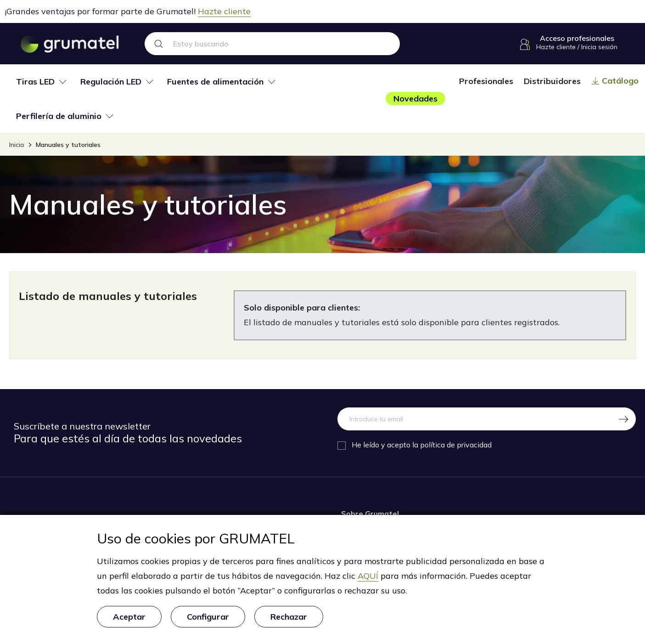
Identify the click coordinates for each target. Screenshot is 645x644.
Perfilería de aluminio (59, 116)
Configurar (208, 617)
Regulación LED (111, 82)
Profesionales (486, 81)
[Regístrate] (624, 419)
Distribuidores (552, 81)
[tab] (41, 82)
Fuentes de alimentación (215, 82)
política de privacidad (456, 445)
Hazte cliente (224, 11)
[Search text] (285, 44)
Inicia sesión (599, 47)
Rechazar (289, 617)
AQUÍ (368, 576)
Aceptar (129, 617)
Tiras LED (35, 82)
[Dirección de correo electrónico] (475, 419)
